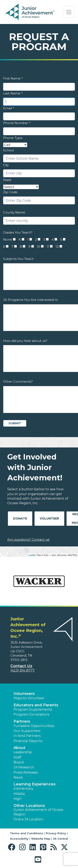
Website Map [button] (41, 839)
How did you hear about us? (25, 341)
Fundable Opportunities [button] (34, 726)
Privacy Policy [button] (56, 833)
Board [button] (19, 762)
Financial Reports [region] (28, 741)
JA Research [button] (24, 767)
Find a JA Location (28, 819)
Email (9, 108)
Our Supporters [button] (27, 731)
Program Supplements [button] (33, 709)
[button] (13, 847)
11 (48, 247)
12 (57, 247)
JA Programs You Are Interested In (30, 300)
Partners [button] (22, 721)
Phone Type (13, 138)
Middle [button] (19, 794)
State (7, 180)
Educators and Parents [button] (36, 705)
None (8, 239)
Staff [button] (17, 757)
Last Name (13, 93)
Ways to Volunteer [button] (29, 698)
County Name (14, 212)
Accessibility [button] (19, 839)
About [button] (19, 748)
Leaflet (31, 555)
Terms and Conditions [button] (27, 833)
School (9, 150)
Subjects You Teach (18, 259)
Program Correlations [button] (31, 714)
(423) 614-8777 (23, 670)
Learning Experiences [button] (35, 784)
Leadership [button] (23, 752)
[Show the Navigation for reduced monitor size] (69, 12)
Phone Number (17, 123)
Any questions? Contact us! (28, 539)
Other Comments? (18, 382)
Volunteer (49, 518)
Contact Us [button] (21, 666)
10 (38, 247)
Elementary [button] (23, 789)
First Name (13, 78)
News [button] (18, 777)
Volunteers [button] (24, 694)
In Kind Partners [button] (27, 736)
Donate (20, 518)
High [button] (17, 799)
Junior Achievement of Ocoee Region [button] (38, 812)
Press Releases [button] (26, 772)
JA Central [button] (61, 839)
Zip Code (10, 192)
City (6, 165)
